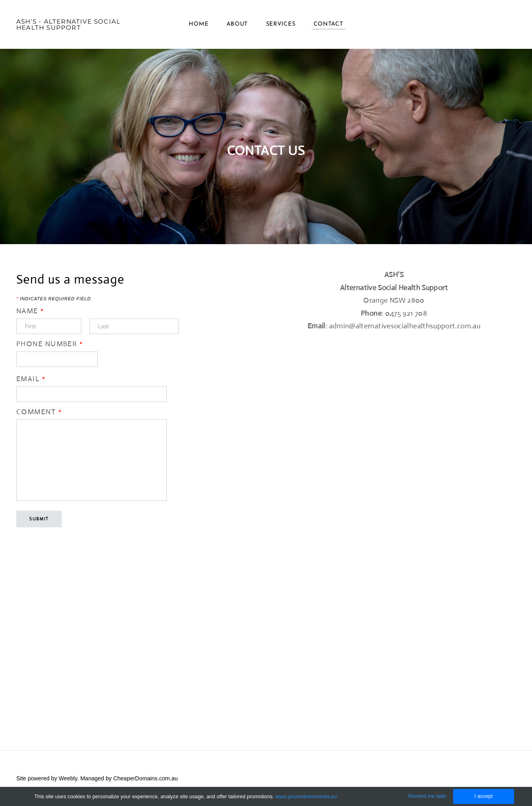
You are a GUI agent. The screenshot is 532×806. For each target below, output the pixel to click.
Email (31, 379)
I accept (483, 796)
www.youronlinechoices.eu (306, 796)
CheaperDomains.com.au (145, 778)
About (237, 24)
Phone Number (50, 344)
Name (30, 311)
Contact (328, 24)
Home (198, 24)
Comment (39, 412)
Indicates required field (53, 299)
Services (281, 24)
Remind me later (427, 796)
